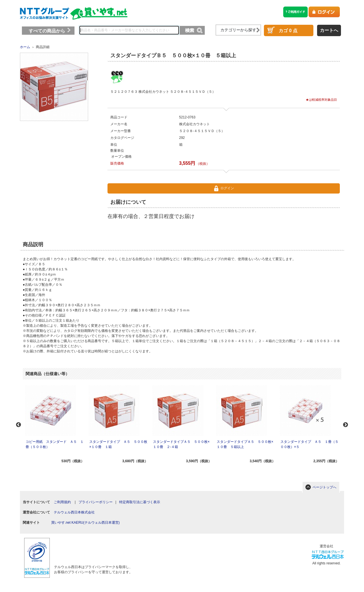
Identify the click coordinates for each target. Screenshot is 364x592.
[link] (91, 548)
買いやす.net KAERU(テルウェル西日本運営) (85, 523)
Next (346, 425)
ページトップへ (324, 487)
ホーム (25, 47)
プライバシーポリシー (96, 502)
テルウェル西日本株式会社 (74, 512)
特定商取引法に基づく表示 (140, 502)
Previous (18, 425)
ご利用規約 (62, 502)
